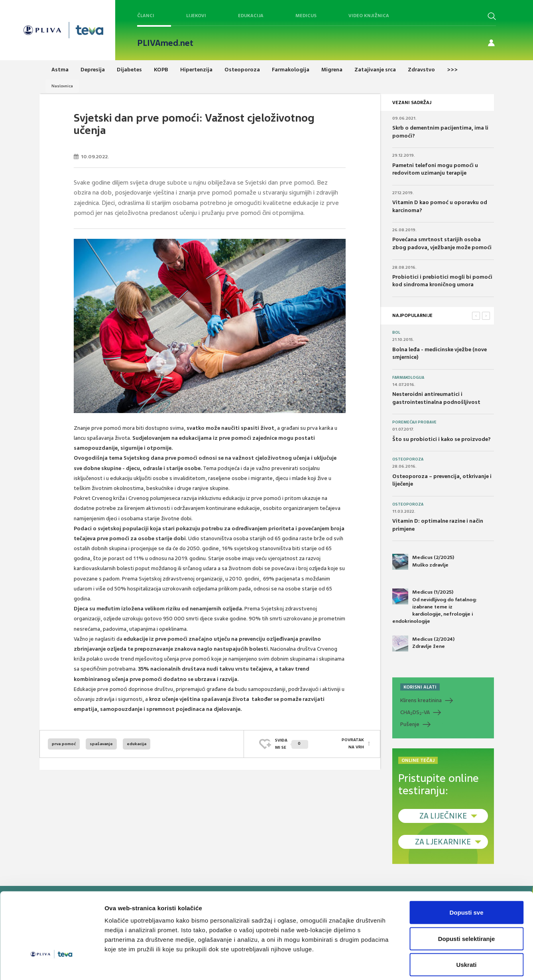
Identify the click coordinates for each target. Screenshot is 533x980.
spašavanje (101, 744)
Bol (396, 333)
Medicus (306, 16)
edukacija (137, 744)
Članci (146, 16)
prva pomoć (64, 744)
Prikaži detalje (413, 964)
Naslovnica (62, 86)
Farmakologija (408, 378)
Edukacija (251, 16)
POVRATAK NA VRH (353, 744)
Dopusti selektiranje (467, 902)
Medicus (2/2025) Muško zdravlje (423, 562)
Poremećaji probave (414, 422)
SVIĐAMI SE (292, 744)
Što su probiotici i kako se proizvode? (442, 439)
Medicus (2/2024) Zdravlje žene (423, 643)
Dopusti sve (466, 875)
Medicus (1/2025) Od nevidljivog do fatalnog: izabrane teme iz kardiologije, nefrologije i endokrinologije (435, 606)
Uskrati (467, 928)
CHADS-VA (415, 712)
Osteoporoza (408, 459)
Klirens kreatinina (421, 700)
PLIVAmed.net (165, 43)
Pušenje (410, 724)
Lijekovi (196, 16)
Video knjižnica (369, 16)
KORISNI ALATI (420, 687)
